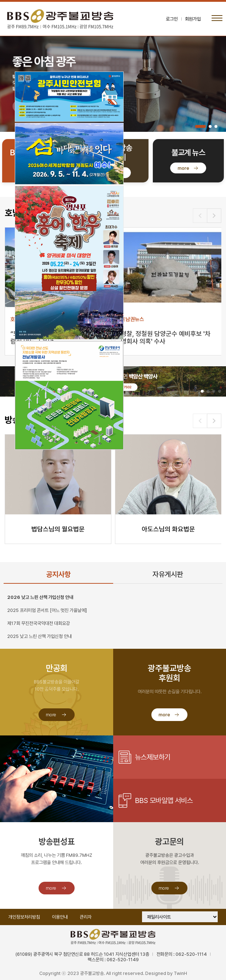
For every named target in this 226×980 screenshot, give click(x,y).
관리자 (86, 917)
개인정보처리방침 (24, 917)
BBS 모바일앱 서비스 (164, 800)
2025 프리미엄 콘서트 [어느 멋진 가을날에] (47, 610)
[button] (200, 126)
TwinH (180, 973)
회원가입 (193, 19)
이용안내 (60, 917)
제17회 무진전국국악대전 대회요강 (39, 623)
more (183, 168)
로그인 (172, 19)
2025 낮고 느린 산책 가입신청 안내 (39, 636)
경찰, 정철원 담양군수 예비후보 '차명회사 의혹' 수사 (166, 337)
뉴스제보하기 (153, 757)
